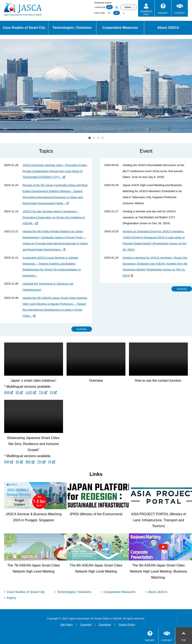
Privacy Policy (127, 625)
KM (7, 392)
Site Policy (67, 625)
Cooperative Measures (120, 28)
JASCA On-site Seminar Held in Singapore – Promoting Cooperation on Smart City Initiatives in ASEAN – (54, 217)
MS (28, 462)
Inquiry (11, 598)
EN (109, 7)
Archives (82, 329)
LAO (29, 392)
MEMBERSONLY (146, 13)
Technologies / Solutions (72, 28)
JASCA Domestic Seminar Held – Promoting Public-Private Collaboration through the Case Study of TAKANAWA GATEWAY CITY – (55, 171)
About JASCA (168, 28)
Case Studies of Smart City (24, 28)
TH (41, 392)
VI (51, 392)
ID (17, 392)
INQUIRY (163, 13)
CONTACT (180, 13)
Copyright (86, 625)
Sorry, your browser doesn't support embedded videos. (34, 359)
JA (117, 7)
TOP (184, 640)
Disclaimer (105, 625)
